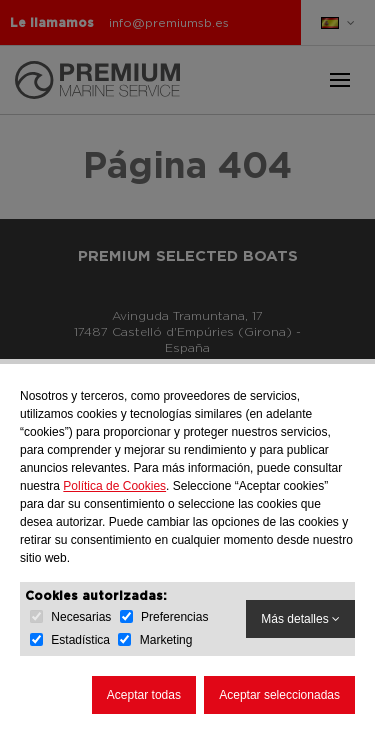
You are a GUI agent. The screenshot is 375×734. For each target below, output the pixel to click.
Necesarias (81, 617)
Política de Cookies (114, 486)
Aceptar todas (144, 695)
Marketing (166, 640)
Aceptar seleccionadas (279, 695)
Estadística (80, 640)
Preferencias (174, 617)
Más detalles (300, 619)
